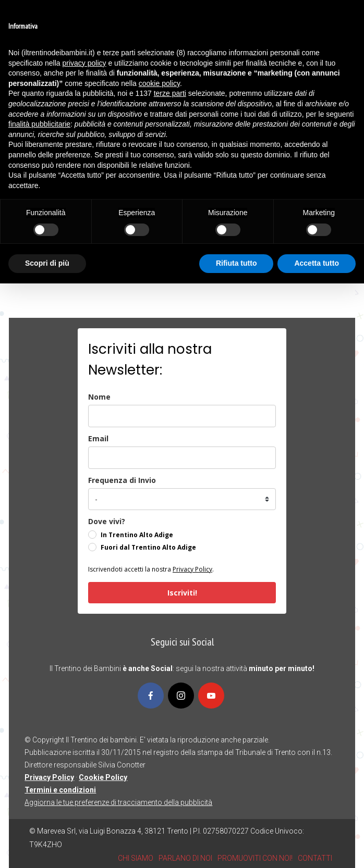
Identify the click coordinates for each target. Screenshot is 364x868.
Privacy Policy (192, 569)
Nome (99, 397)
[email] (182, 458)
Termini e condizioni (60, 790)
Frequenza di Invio (122, 480)
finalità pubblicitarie (39, 124)
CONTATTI (315, 858)
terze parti (170, 93)
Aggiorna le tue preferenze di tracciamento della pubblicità (118, 802)
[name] (182, 416)
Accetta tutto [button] (317, 263)
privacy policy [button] (84, 63)
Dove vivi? (107, 521)
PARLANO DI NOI (185, 858)
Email (98, 438)
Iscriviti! (182, 593)
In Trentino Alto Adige (137, 535)
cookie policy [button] (159, 83)
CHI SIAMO (136, 858)
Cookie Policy (103, 777)
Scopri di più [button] (47, 263)
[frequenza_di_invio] (182, 499)
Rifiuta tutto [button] (236, 263)
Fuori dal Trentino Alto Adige (148, 547)
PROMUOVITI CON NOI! (255, 858)
